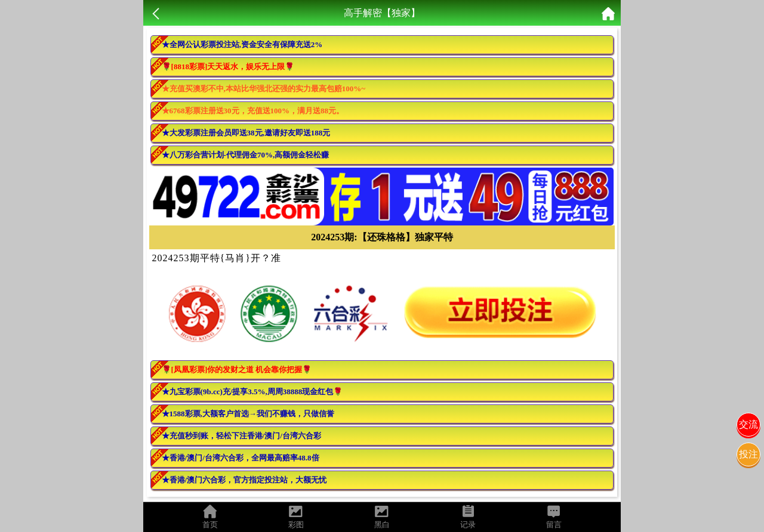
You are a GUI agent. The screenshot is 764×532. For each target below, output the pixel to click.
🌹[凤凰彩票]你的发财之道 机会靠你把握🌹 (237, 369)
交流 (748, 424)
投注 (748, 454)
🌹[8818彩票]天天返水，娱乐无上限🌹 (228, 66)
